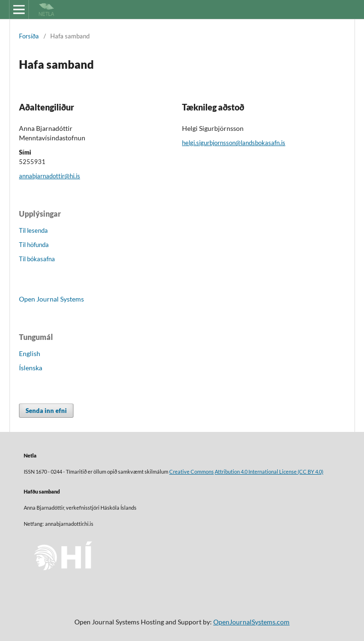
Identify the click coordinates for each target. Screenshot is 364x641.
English (30, 353)
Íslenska (31, 368)
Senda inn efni (46, 411)
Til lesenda (33, 230)
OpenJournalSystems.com (251, 622)
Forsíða (29, 36)
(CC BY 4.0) (310, 472)
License (288, 472)
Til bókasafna (37, 259)
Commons (202, 472)
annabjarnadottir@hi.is (50, 176)
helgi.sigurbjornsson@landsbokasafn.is (234, 143)
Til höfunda (34, 245)
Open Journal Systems (51, 299)
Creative (180, 472)
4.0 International (259, 472)
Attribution (227, 472)
